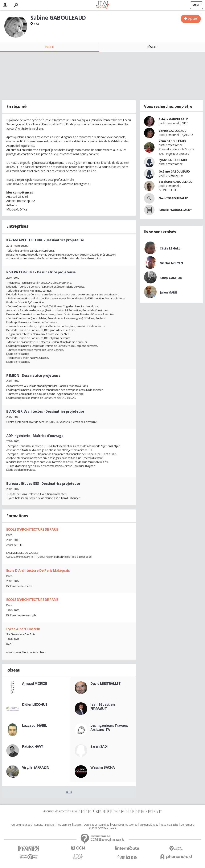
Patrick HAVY (33, 746)
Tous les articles (169, 825)
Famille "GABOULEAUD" (175, 210)
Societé (77, 825)
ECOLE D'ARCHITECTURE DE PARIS (32, 529)
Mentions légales (149, 825)
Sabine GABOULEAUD (174, 119)
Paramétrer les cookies (124, 825)
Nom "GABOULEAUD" (174, 198)
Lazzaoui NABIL (34, 725)
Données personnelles (97, 825)
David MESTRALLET (105, 683)
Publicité (50, 825)
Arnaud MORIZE (34, 683)
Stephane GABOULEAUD (176, 182)
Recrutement (64, 825)
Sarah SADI (99, 746)
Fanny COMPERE (171, 278)
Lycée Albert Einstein (23, 629)
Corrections (187, 825)
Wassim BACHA (103, 767)
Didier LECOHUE (35, 704)
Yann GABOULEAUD (172, 141)
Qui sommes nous (22, 825)
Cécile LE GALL (170, 248)
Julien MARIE (169, 292)
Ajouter (193, 19)
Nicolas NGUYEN (171, 263)
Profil (50, 47)
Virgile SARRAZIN (36, 767)
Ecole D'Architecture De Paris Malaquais (38, 570)
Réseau (152, 47)
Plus (69, 792)
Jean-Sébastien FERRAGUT (102, 707)
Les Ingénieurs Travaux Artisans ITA (109, 728)
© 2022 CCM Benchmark (103, 828)
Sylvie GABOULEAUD (173, 160)
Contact (38, 825)
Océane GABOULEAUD (174, 171)
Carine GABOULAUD (173, 131)
